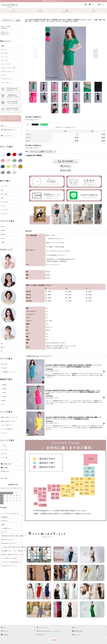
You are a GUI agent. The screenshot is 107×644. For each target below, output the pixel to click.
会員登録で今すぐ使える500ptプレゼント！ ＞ (54, 1)
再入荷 (103, 134)
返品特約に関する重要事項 (34, 155)
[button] (86, 4)
